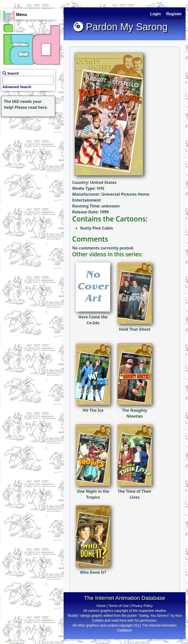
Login (156, 14)
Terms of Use (118, 606)
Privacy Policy (142, 606)
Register (174, 14)
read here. (38, 107)
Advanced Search (17, 87)
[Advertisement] (31, 149)
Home (101, 606)
